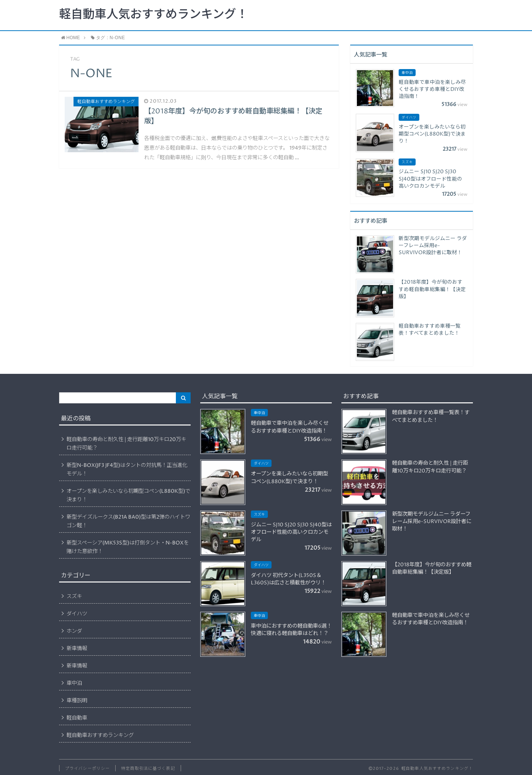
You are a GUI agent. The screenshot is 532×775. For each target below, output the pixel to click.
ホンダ (74, 631)
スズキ (74, 597)
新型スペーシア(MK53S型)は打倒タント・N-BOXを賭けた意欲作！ (128, 547)
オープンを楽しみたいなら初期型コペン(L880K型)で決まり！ (128, 496)
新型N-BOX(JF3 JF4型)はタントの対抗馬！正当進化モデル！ (127, 470)
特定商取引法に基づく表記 (148, 769)
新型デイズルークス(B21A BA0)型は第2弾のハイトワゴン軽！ (128, 521)
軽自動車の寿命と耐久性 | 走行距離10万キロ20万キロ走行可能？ (126, 444)
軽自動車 (77, 718)
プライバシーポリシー (87, 769)
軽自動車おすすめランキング (100, 735)
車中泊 (74, 683)
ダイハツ (77, 614)
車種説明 (77, 701)
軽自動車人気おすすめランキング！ (154, 15)
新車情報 (77, 649)
